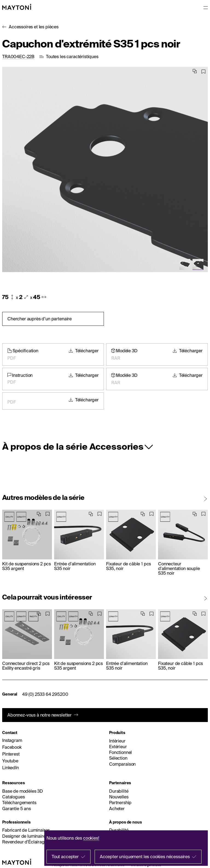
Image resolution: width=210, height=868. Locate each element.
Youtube (10, 761)
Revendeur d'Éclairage (25, 842)
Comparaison (122, 764)
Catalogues (13, 797)
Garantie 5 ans (17, 809)
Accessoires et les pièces (34, 27)
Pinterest (11, 754)
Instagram (12, 740)
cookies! (91, 838)
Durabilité (119, 791)
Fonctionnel (120, 752)
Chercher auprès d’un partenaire (40, 319)
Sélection (118, 758)
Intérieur (117, 741)
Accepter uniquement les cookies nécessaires (145, 857)
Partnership (120, 803)
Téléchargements (19, 803)
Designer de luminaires (25, 836)
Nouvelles (119, 797)
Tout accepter (65, 857)
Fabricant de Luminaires (26, 830)
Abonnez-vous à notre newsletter (40, 715)
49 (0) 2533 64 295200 (45, 694)
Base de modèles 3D (23, 791)
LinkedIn (11, 768)
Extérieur (118, 747)
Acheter (117, 809)
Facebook (12, 747)
